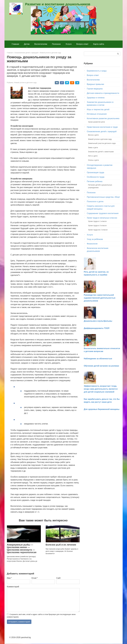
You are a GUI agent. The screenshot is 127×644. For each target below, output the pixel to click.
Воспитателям (41, 44)
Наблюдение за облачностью (98, 359)
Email (35, 578)
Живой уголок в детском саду (25, 83)
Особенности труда (96, 177)
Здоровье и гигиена (96, 98)
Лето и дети (93, 156)
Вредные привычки (95, 84)
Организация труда (96, 172)
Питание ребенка (95, 181)
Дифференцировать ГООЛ (97, 328)
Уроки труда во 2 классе (98, 230)
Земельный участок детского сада (102, 143)
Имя (9, 578)
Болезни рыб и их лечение (61, 545)
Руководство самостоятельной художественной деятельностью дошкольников (100, 298)
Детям (27, 44)
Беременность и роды (97, 71)
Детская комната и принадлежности (103, 93)
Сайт (59, 578)
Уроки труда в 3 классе (97, 226)
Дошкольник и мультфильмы (98, 321)
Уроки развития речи (96, 122)
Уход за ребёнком (95, 239)
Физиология (92, 244)
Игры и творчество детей (98, 109)
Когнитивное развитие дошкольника (103, 118)
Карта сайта (99, 44)
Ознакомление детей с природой (102, 131)
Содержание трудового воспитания (103, 213)
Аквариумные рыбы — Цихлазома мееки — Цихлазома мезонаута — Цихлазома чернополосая (22, 548)
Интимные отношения (97, 114)
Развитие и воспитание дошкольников (58, 4)
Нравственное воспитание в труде (102, 127)
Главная (15, 44)
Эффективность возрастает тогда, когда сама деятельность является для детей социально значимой (101, 389)
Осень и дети (93, 160)
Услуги (69, 44)
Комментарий (13, 587)
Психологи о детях (95, 202)
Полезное (56, 44)
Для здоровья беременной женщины (102, 409)
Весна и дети (93, 135)
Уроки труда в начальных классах (102, 218)
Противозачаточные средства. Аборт (103, 197)
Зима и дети (93, 148)
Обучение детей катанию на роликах (101, 366)
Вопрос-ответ (82, 44)
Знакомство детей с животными (101, 152)
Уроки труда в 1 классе (97, 221)
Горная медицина (95, 89)
